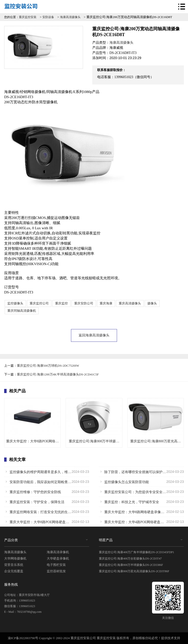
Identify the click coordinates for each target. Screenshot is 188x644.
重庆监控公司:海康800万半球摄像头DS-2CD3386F (131, 565)
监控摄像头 (15, 303)
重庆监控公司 (39, 303)
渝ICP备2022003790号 (23, 638)
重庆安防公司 (84, 303)
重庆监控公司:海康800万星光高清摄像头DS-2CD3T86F (134, 571)
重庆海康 (106, 303)
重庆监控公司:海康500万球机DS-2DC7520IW (48, 366)
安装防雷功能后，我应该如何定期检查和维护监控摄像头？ (47, 482)
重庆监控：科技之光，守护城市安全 (141, 502)
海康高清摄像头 (70, 17)
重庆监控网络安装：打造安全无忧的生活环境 (47, 512)
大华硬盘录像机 (58, 558)
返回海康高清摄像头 (94, 335)
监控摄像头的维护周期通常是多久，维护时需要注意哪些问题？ (47, 472)
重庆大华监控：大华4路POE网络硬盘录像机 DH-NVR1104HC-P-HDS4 (141, 522)
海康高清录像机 (58, 552)
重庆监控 (61, 303)
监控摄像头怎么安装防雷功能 (141, 482)
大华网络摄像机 (15, 558)
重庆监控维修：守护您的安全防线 (47, 492)
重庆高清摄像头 (130, 303)
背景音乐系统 (14, 565)
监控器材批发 (56, 571)
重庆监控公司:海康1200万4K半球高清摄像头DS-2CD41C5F (58, 374)
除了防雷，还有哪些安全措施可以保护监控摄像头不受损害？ (141, 472)
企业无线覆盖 (14, 571)
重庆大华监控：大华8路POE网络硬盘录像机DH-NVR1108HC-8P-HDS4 (47, 522)
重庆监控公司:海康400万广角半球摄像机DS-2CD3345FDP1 (136, 552)
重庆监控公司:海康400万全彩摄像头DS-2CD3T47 (130, 559)
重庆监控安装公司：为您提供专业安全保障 (141, 492)
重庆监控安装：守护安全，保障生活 (47, 502)
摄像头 (152, 303)
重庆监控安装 (28, 17)
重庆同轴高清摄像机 (22, 311)
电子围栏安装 (56, 565)
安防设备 (48, 17)
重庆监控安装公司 (83, 638)
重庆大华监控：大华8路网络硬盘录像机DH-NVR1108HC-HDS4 (141, 512)
